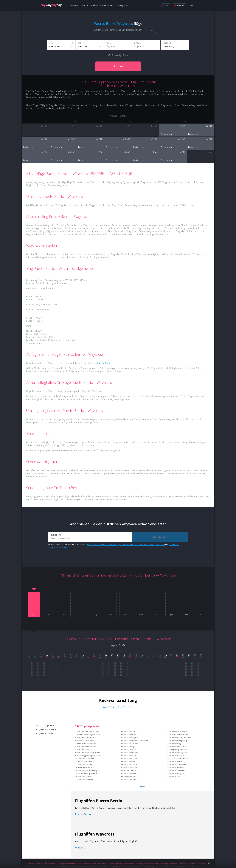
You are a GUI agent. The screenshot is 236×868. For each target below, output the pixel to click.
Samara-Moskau (131, 771)
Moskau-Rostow (85, 764)
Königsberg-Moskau (178, 749)
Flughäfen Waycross (45, 734)
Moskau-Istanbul (85, 777)
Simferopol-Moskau (86, 740)
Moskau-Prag (175, 743)
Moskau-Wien (130, 749)
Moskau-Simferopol (86, 737)
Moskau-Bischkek (177, 768)
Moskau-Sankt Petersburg (88, 731)
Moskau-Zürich (176, 761)
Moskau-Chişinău (131, 737)
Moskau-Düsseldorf (178, 771)
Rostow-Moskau (85, 768)
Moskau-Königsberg (178, 740)
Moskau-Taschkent (178, 764)
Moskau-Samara (131, 764)
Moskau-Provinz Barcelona (181, 737)
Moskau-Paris (130, 731)
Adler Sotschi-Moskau (86, 743)
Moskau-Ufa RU (130, 755)
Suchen (118, 66)
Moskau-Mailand (177, 755)
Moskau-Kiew (83, 749)
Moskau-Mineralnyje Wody (88, 752)
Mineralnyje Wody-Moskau (88, 755)
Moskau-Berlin (130, 780)
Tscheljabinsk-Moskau (179, 758)
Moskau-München (86, 780)
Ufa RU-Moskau (130, 777)
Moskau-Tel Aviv (131, 743)
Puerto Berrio (104, 363)
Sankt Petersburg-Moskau (88, 734)
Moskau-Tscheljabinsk (179, 752)
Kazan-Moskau (130, 768)
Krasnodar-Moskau (86, 761)
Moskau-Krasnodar (86, 758)
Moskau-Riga (130, 746)
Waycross (81, 848)
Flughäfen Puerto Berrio (46, 730)
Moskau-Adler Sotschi (86, 746)
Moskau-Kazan (130, 758)
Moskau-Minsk (130, 774)
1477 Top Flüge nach (45, 725)
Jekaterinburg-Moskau (88, 774)
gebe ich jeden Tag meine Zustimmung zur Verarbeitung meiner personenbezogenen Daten (126, 545)
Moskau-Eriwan (130, 734)
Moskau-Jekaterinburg (88, 771)
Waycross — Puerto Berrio (118, 707)
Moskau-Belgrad (177, 774)
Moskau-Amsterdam (178, 746)
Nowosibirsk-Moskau (179, 734)
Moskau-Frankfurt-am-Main (136, 740)
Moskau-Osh (175, 777)
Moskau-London (131, 752)
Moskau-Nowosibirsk (179, 731)
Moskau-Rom (130, 761)
